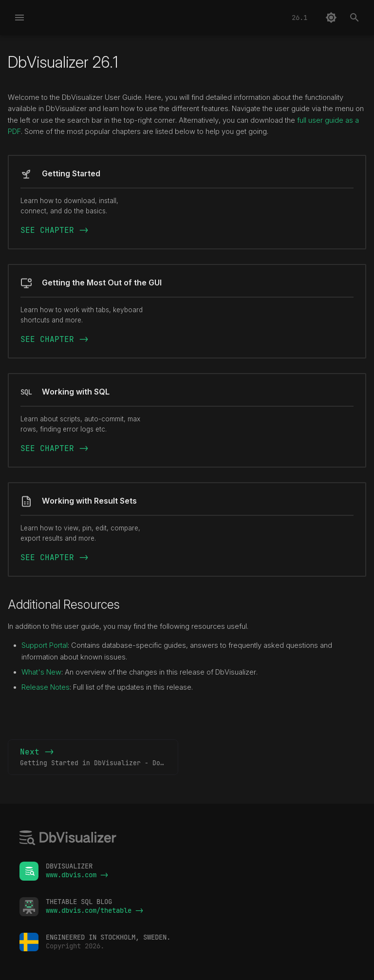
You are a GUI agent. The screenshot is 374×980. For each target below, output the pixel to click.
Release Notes (46, 687)
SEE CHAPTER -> (55, 230)
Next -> (99, 757)
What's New (41, 672)
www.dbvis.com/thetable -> (94, 910)
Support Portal (45, 645)
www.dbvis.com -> (77, 875)
